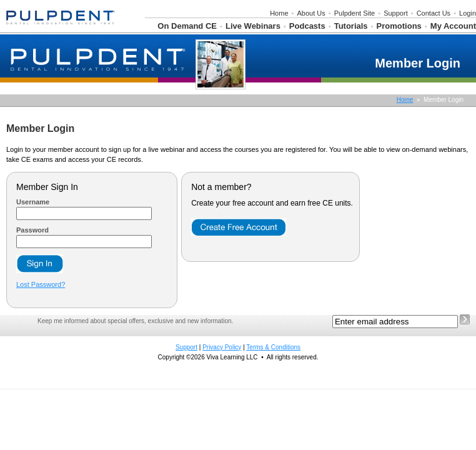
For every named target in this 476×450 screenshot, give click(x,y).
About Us (311, 13)
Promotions (399, 26)
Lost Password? (41, 284)
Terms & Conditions (273, 347)
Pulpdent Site (355, 13)
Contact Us (434, 13)
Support (396, 13)
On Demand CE (187, 26)
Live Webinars (253, 26)
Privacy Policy (222, 347)
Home (279, 13)
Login (468, 13)
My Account (453, 26)
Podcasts (307, 26)
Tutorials (351, 26)
